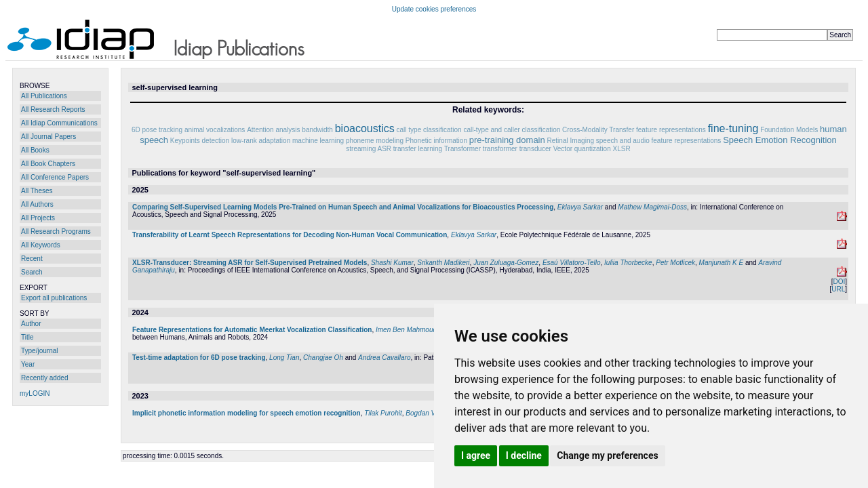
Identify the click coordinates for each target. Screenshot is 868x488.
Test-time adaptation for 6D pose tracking (199, 358)
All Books (35, 150)
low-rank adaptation (261, 141)
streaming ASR (369, 149)
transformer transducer (517, 149)
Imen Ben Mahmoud (406, 330)
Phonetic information (436, 141)
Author (31, 324)
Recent (32, 259)
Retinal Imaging (571, 141)
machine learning (318, 141)
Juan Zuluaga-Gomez (506, 263)
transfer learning (418, 149)
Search (32, 272)
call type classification (429, 130)
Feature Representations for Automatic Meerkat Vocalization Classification (252, 330)
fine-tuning (733, 128)
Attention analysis (273, 130)
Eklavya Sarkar (580, 207)
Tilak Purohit (383, 413)
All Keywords (41, 245)
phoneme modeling (375, 141)
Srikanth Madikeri (443, 263)
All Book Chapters (48, 164)
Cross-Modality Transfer (598, 130)
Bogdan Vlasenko (432, 413)
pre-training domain (507, 140)
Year (28, 364)
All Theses (37, 191)
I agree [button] (476, 455)
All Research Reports (53, 109)
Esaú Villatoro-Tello (572, 263)
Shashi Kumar (392, 263)
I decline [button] (524, 455)
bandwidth (317, 130)
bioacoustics (365, 128)
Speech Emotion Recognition (780, 140)
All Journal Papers (48, 137)
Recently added (45, 378)
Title (27, 337)
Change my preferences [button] (607, 455)
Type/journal (39, 351)
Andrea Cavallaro (384, 358)
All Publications (44, 96)
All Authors (37, 204)
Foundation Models (789, 130)
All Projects (38, 218)
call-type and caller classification (512, 130)
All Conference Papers (55, 177)
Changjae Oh (323, 358)
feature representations (671, 130)
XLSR (622, 149)
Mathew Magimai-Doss (652, 207)
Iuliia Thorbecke (628, 263)
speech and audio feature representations (659, 141)
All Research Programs (56, 231)
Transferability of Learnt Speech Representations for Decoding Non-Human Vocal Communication (290, 235)
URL (838, 289)
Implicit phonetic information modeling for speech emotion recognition (246, 413)
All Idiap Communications (59, 123)
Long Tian (284, 358)
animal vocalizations (215, 130)
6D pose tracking (157, 130)
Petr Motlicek (675, 263)
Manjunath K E (722, 263)
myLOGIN (35, 393)
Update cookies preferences (434, 9)
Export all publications (54, 298)
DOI (839, 282)
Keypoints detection (200, 141)
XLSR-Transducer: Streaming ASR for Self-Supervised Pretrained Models (250, 263)
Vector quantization (582, 149)
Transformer (462, 149)
